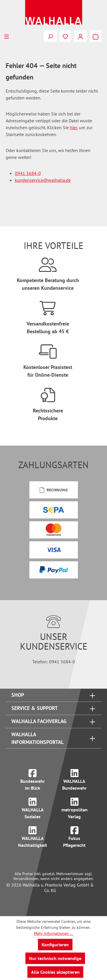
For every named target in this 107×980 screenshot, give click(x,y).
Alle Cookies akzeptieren (55, 972)
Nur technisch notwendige (55, 958)
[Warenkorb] (96, 36)
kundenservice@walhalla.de (43, 180)
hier (73, 127)
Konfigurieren (55, 945)
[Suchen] (50, 36)
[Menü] (7, 36)
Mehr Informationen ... (53, 933)
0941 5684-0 (28, 173)
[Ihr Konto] (80, 36)
